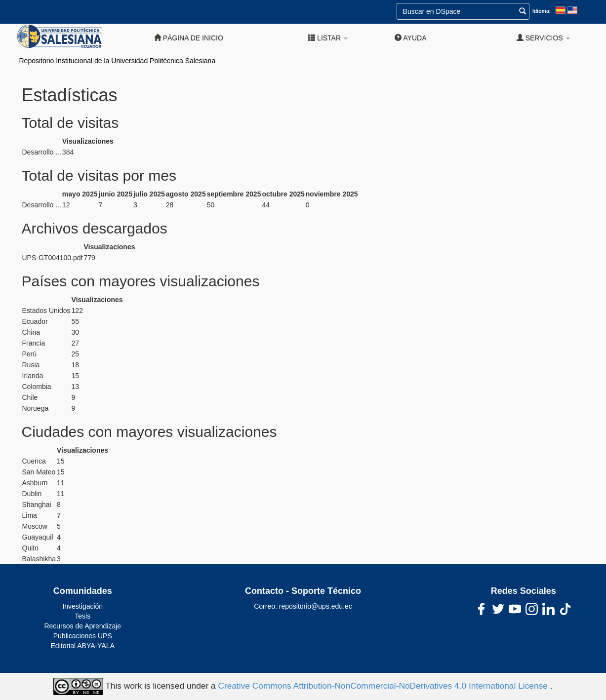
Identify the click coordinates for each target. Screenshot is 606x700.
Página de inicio (189, 38)
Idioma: (542, 11)
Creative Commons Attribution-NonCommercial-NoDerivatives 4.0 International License (384, 686)
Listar (328, 38)
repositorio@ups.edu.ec (316, 606)
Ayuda (410, 38)
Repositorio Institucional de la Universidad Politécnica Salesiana (118, 61)
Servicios (543, 38)
